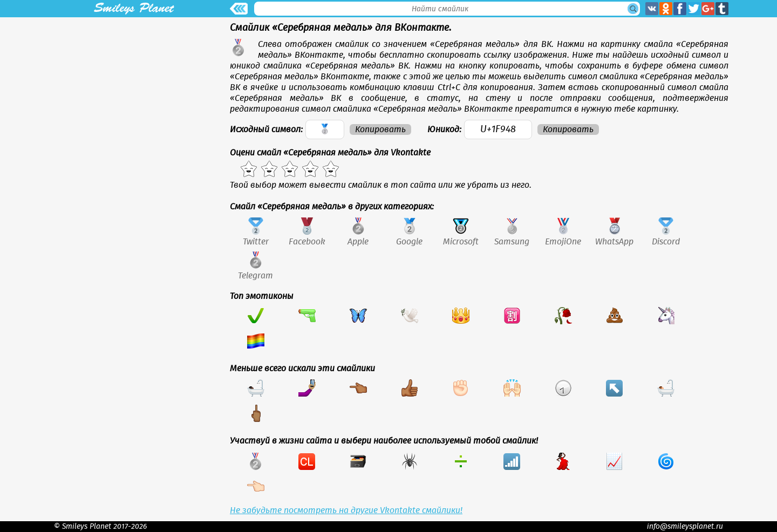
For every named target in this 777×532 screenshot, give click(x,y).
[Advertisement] (134, 93)
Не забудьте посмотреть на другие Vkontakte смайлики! (346, 510)
